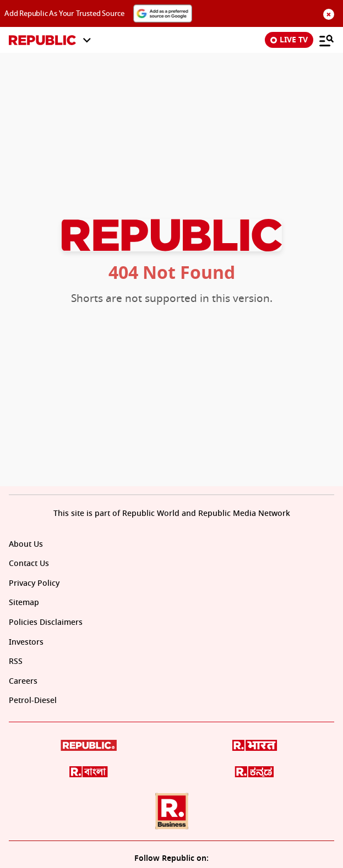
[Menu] (326, 40)
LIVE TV (289, 40)
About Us (26, 544)
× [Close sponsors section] (328, 14)
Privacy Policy (34, 583)
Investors (26, 642)
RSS (16, 661)
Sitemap (24, 603)
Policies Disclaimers (46, 622)
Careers (23, 681)
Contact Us (29, 564)
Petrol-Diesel (33, 701)
